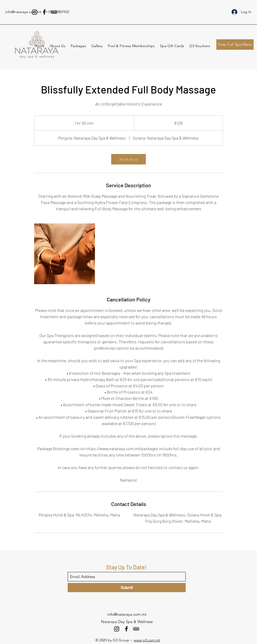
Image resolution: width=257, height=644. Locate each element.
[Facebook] (44, 12)
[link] (128, 159)
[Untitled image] (65, 254)
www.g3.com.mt (147, 640)
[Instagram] (35, 12)
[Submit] (127, 588)
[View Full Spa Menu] (235, 45)
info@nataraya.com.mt (23, 12)
